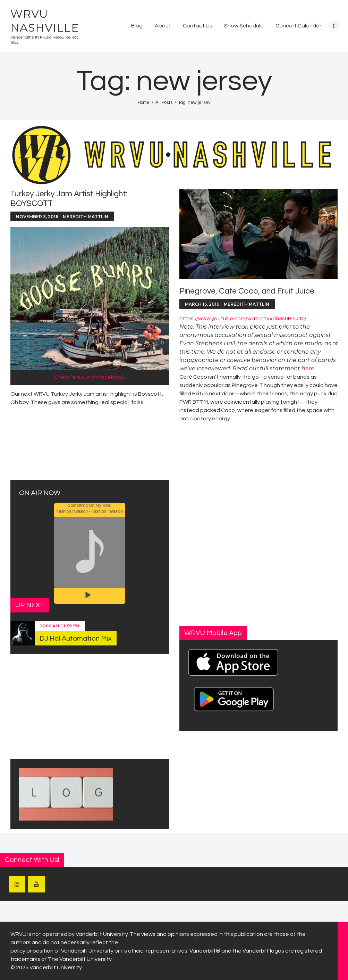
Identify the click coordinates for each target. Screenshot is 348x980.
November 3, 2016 (37, 217)
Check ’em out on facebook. (90, 377)
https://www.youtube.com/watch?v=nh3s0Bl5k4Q (243, 319)
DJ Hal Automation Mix (76, 639)
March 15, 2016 (202, 304)
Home (144, 102)
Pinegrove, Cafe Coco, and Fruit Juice (247, 291)
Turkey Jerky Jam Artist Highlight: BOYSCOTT (69, 199)
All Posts (164, 102)
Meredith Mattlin (86, 217)
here (308, 368)
